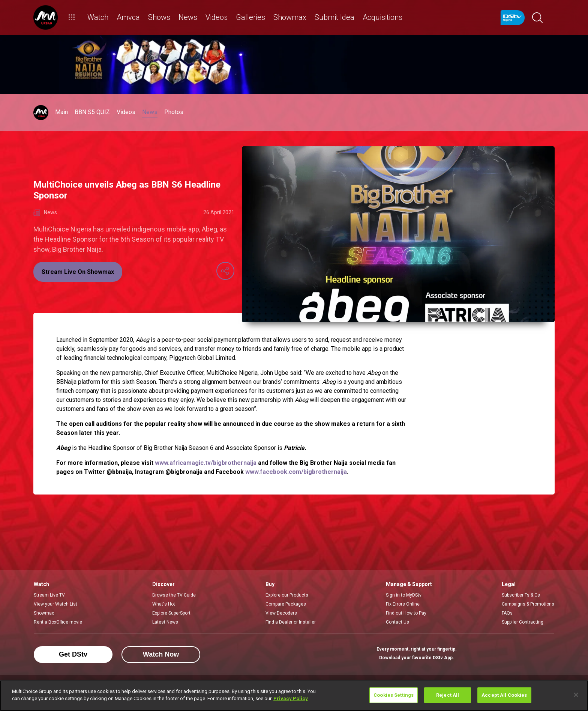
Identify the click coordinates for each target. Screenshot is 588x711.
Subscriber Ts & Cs (521, 595)
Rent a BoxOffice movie (58, 622)
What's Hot (164, 604)
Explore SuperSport (171, 613)
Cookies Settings (394, 695)
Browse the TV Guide (174, 595)
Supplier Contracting (523, 622)
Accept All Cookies (504, 695)
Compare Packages (286, 604)
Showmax (44, 613)
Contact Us (397, 622)
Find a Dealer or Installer (291, 622)
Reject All (448, 695)
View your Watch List (55, 604)
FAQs (507, 613)
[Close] (576, 695)
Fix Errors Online (403, 604)
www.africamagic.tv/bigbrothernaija (206, 463)
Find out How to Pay (406, 613)
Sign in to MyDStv (404, 595)
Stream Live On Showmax (78, 272)
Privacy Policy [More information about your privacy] (291, 698)
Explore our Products (287, 595)
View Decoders (281, 613)
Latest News (165, 622)
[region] (294, 696)
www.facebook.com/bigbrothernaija (296, 472)
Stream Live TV (49, 595)
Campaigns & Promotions (528, 604)
